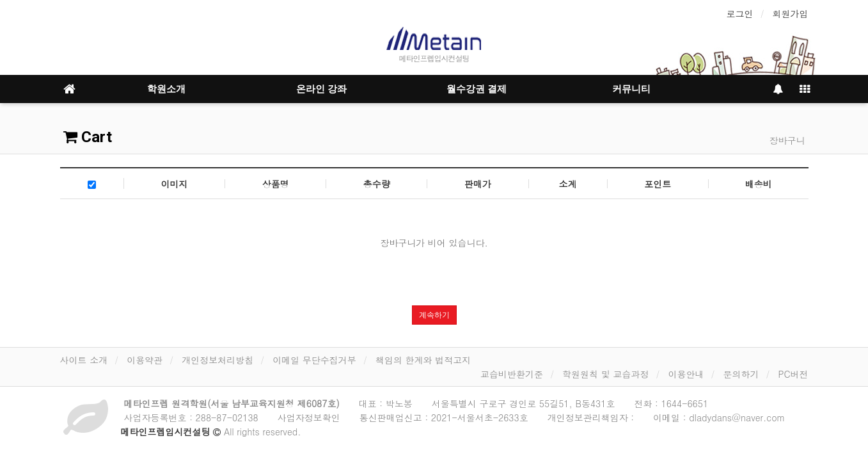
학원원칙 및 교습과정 (605, 374)
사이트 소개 (84, 360)
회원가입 (791, 13)
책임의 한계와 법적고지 (423, 360)
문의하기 (741, 374)
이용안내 (686, 374)
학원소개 (166, 89)
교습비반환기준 (512, 374)
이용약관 (145, 360)
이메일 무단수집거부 (314, 360)
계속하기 (434, 315)
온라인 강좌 (321, 89)
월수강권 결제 (477, 89)
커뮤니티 (631, 89)
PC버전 (793, 374)
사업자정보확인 (309, 417)
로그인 (740, 13)
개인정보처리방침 (217, 360)
